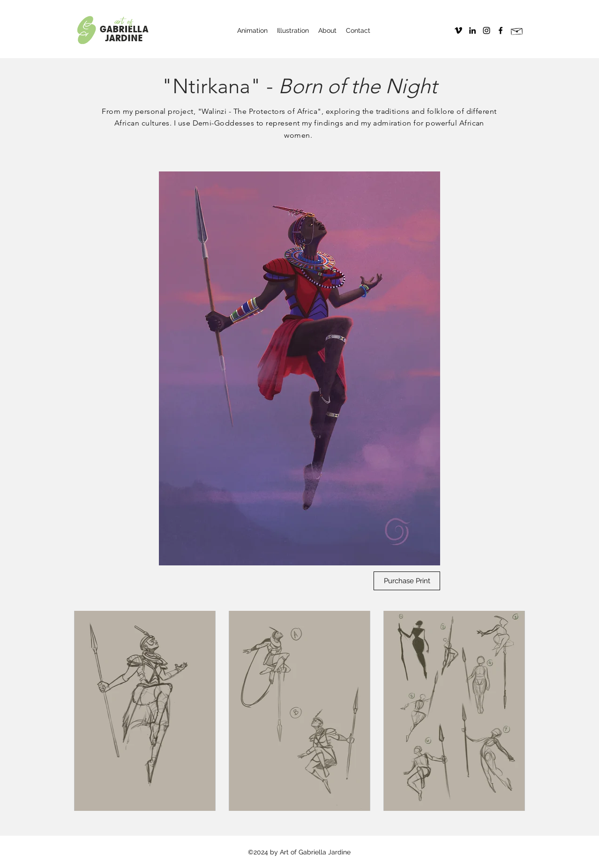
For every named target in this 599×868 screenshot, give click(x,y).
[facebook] (501, 30)
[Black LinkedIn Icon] (472, 30)
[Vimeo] (458, 30)
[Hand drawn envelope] (517, 30)
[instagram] (487, 30)
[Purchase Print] (407, 581)
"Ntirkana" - (299, 86)
